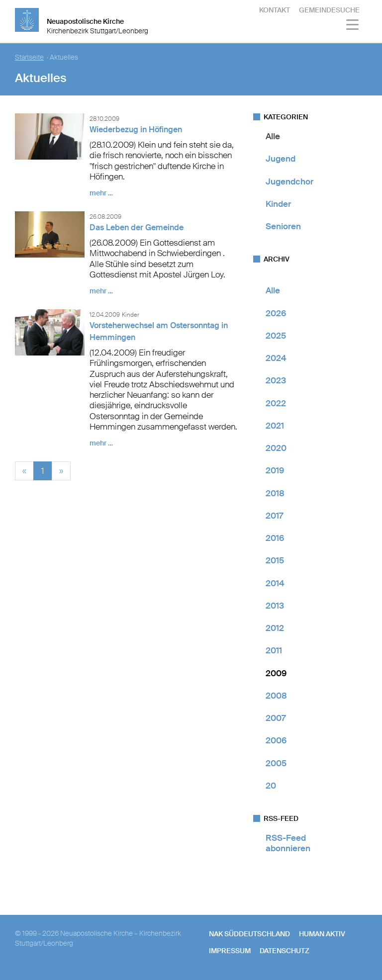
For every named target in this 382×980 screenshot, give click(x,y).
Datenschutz (285, 951)
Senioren (283, 226)
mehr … (101, 193)
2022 (276, 403)
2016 (275, 538)
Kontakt (275, 10)
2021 (275, 426)
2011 (274, 650)
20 (271, 786)
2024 (276, 358)
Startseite (29, 57)
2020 (276, 448)
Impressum (230, 951)
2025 (276, 336)
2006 (276, 740)
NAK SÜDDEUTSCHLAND (249, 934)
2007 (276, 718)
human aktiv (322, 934)
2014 (275, 583)
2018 (275, 493)
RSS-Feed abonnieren (288, 843)
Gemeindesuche (329, 10)
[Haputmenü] (353, 26)
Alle (273, 136)
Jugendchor (289, 181)
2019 (275, 470)
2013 (275, 606)
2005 (276, 763)
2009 (276, 673)
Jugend (281, 159)
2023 (276, 380)
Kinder (278, 204)
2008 (276, 696)
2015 (275, 560)
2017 (274, 516)
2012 (275, 628)
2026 (276, 313)
